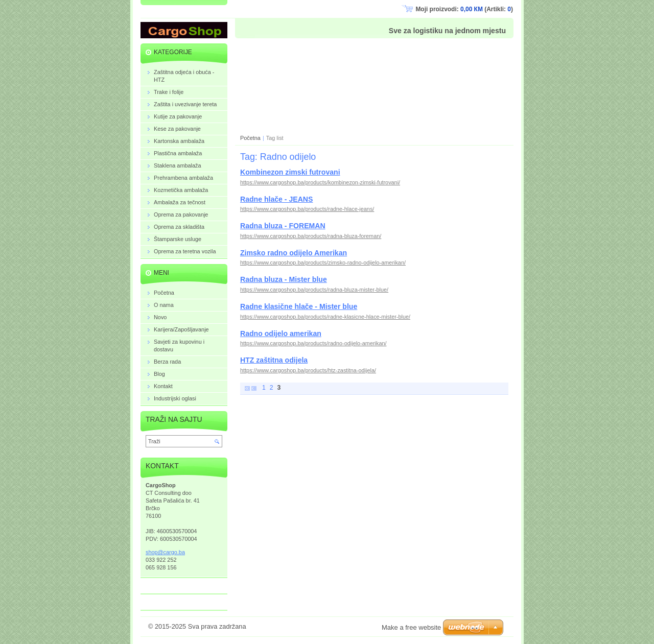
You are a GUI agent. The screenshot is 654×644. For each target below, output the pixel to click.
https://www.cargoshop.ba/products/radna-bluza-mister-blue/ (314, 290)
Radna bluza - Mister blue (284, 279)
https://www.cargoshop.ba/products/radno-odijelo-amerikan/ (313, 343)
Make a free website (411, 627)
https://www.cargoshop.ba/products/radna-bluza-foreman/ (311, 236)
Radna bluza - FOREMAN (283, 226)
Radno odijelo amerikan (281, 333)
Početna (250, 138)
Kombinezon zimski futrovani (290, 172)
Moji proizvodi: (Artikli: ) (464, 9)
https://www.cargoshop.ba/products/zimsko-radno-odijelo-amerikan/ (323, 263)
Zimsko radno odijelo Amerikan (294, 253)
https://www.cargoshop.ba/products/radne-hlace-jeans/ (307, 209)
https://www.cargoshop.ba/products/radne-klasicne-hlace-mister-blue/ (325, 317)
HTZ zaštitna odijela (274, 360)
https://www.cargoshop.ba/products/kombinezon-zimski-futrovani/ (320, 182)
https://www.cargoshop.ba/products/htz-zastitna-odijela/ (308, 370)
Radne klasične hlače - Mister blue (299, 306)
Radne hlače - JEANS (276, 199)
